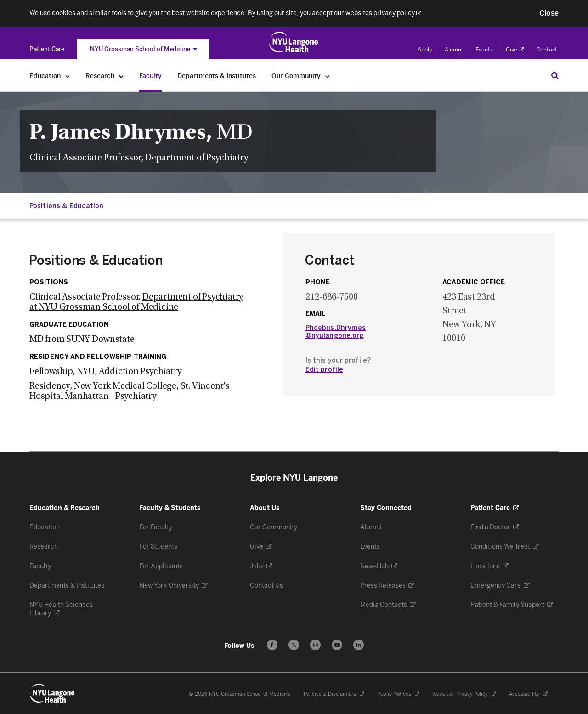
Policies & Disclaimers (334, 694)
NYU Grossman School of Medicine (143, 49)
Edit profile (324, 370)
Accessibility (528, 694)
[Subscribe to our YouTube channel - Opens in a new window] (337, 645)
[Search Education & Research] (555, 75)
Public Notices (398, 694)
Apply (425, 50)
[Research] (122, 76)
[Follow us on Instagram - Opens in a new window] (315, 645)
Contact (547, 50)
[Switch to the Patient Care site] (47, 49)
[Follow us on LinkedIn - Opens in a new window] (359, 645)
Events (484, 50)
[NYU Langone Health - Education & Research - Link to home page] (52, 693)
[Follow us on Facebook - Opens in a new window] (272, 645)
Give (515, 50)
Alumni (454, 50)
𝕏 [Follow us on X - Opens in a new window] (294, 646)
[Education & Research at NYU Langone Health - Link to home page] (294, 42)
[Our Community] (328, 76)
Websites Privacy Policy (464, 694)
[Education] (68, 76)
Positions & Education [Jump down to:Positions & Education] (66, 206)
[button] (549, 13)
